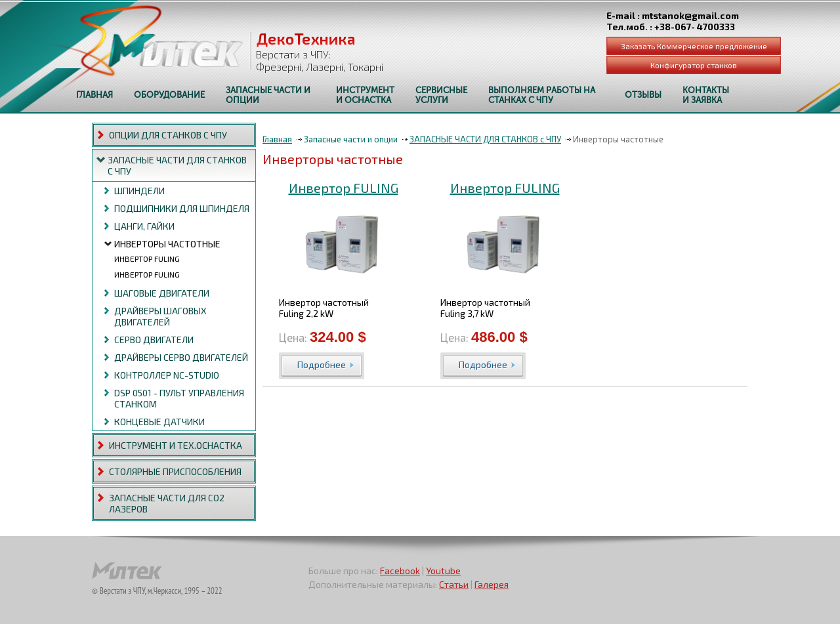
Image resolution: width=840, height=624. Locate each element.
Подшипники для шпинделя (182, 208)
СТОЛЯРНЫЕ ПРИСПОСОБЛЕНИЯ (175, 471)
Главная (277, 139)
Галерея (492, 584)
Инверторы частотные (167, 244)
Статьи (454, 584)
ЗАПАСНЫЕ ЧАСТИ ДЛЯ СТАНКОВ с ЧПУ (177, 165)
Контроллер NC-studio (167, 375)
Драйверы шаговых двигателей (160, 316)
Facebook (400, 571)
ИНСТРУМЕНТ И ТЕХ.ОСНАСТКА (176, 445)
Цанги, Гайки (144, 226)
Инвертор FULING (147, 259)
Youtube (443, 571)
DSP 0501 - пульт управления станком (179, 398)
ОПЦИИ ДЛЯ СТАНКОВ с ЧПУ (168, 135)
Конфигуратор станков (694, 65)
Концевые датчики (159, 422)
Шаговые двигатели (162, 293)
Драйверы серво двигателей (181, 357)
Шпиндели (139, 191)
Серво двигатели (154, 340)
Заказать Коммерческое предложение (694, 46)
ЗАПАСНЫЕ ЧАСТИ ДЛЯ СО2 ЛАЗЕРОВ (167, 503)
